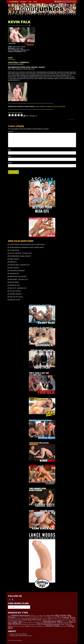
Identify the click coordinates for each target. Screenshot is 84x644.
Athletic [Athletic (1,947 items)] (15, 616)
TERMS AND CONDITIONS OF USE (21, 636)
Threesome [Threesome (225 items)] (34, 626)
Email (10, 156)
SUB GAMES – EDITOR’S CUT (19, 279)
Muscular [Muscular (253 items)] (24, 624)
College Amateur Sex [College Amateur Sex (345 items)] (54, 618)
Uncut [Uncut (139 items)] (44, 626)
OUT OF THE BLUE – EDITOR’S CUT (21, 253)
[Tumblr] (13, 600)
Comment (11, 131)
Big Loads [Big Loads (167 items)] (18, 618)
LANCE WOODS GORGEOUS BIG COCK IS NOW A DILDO (27, 244)
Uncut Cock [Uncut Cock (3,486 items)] (52, 626)
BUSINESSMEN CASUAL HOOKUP (20, 256)
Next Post (71, 119)
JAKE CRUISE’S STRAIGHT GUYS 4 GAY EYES (50, 107)
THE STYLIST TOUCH (16, 297)
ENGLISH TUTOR (15, 300)
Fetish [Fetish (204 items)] (70, 620)
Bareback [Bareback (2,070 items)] (25, 616)
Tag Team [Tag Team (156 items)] (18, 626)
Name (10, 150)
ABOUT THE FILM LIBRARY (18, 634)
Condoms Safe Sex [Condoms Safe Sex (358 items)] (15, 620)
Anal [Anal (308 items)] (9, 616)
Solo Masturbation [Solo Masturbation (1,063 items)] (45, 624)
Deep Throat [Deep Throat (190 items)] (55, 620)
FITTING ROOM (14, 250)
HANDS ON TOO (15, 285)
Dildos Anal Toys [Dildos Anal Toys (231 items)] (63, 620)
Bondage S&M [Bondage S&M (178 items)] (29, 618)
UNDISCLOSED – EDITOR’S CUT (20, 265)
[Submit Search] (55, 2)
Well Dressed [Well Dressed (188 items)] (63, 626)
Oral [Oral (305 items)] (28, 624)
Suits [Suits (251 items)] (14, 626)
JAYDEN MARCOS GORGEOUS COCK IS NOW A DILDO (27, 247)
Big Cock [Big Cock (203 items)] (37, 616)
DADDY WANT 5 (14, 259)
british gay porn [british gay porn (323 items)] (38, 618)
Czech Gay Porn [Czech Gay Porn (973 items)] (29, 620)
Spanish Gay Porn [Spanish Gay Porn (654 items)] (61, 624)
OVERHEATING (14, 274)
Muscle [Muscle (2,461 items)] (17, 624)
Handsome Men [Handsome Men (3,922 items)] (53, 622)
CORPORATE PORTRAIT (17, 271)
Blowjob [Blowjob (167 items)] (23, 618)
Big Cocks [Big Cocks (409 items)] (43, 616)
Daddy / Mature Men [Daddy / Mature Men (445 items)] (44, 620)
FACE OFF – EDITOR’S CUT (18, 288)
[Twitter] (10, 600)
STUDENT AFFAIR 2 (16, 294)
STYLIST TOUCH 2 (15, 291)
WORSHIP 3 (13, 262)
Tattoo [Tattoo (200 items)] (23, 626)
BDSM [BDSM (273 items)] (32, 616)
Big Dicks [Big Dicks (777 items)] (51, 616)
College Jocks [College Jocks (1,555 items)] (68, 618)
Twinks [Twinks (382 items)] (40, 626)
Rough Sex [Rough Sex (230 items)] (33, 624)
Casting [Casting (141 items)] (45, 618)
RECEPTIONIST (14, 282)
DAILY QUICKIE (14, 268)
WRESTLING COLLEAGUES (18, 276)
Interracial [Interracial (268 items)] (66, 622)
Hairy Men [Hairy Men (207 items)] (26, 622)
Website (10, 163)
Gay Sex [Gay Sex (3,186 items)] (18, 622)
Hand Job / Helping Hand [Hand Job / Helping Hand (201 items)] (36, 622)
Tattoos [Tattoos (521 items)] (27, 626)
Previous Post (14, 119)
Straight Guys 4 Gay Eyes (22, 25)
